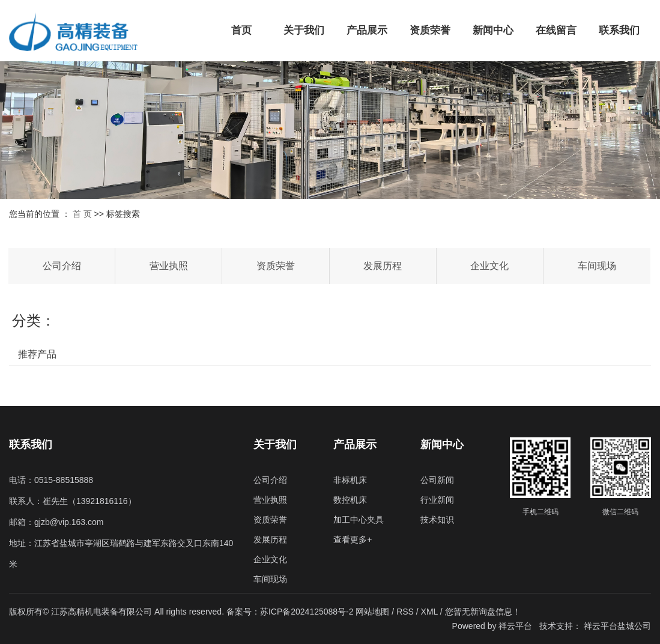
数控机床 (350, 500)
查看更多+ (353, 539)
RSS (405, 612)
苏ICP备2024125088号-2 (307, 612)
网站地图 (374, 612)
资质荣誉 (430, 30)
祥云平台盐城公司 (617, 626)
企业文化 (489, 266)
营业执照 (169, 266)
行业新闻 (437, 500)
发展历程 (383, 266)
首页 (241, 30)
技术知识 (437, 520)
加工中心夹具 (359, 520)
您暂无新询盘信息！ (483, 612)
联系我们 (619, 30)
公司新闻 (437, 480)
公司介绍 (62, 266)
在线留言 (556, 30)
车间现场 (597, 266)
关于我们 (304, 30)
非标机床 (350, 480)
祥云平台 (515, 626)
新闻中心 (493, 30)
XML (429, 612)
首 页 (82, 214)
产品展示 (367, 30)
